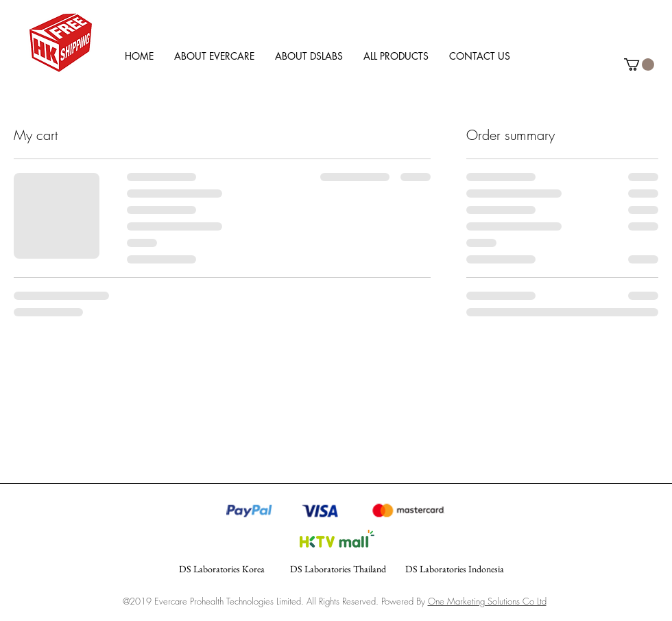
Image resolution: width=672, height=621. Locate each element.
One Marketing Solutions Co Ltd (487, 601)
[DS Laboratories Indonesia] (455, 570)
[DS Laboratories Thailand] (338, 570)
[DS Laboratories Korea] (221, 570)
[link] (639, 65)
